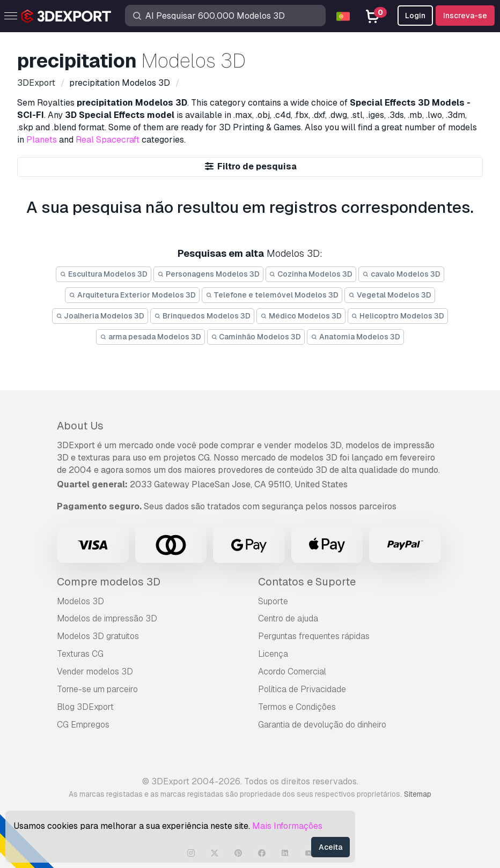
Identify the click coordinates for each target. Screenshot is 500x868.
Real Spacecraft (108, 140)
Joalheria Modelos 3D (100, 316)
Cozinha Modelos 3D (311, 274)
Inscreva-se (465, 16)
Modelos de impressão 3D (107, 618)
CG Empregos (83, 725)
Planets (42, 140)
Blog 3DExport (85, 707)
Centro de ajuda (288, 618)
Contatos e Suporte (307, 582)
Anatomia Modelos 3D (355, 337)
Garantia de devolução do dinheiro (322, 725)
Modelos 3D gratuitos (98, 636)
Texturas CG (80, 654)
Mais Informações (287, 826)
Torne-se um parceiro (97, 689)
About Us (80, 426)
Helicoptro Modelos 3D (398, 316)
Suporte (273, 601)
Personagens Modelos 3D (208, 274)
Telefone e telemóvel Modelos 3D (272, 295)
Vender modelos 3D (95, 672)
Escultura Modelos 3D (104, 274)
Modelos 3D (80, 601)
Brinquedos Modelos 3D (202, 316)
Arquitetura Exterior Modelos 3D (132, 295)
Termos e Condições (297, 707)
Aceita (330, 847)
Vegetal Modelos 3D (390, 295)
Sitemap (418, 794)
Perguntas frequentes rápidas (314, 636)
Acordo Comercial (292, 672)
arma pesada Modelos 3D (150, 337)
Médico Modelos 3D (301, 316)
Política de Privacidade (302, 689)
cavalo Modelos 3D (401, 274)
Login (415, 16)
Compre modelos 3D (109, 582)
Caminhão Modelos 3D (256, 337)
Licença (273, 654)
